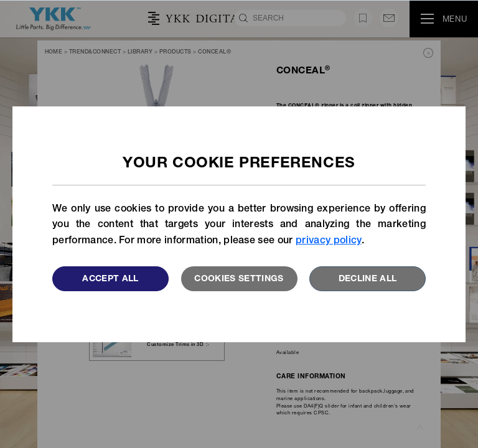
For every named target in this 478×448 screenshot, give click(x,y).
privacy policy (328, 241)
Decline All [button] (368, 279)
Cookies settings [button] (239, 279)
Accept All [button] (110, 279)
